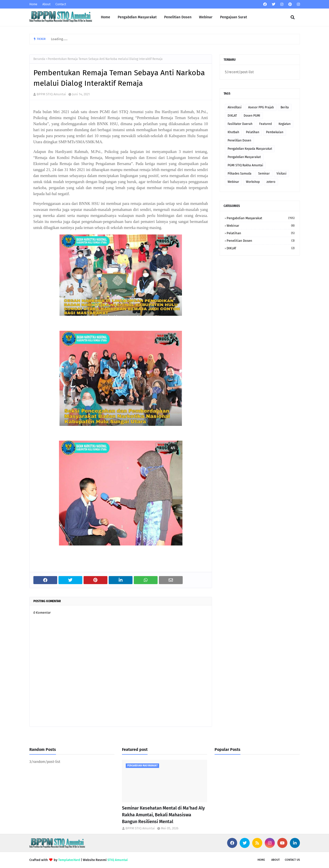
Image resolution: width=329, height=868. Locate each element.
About (46, 4)
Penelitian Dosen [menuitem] (178, 17)
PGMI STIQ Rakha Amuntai (245, 165)
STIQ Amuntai (118, 860)
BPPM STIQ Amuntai (51, 94)
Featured (266, 124)
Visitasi (281, 174)
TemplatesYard (69, 860)
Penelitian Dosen (239, 140)
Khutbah (233, 132)
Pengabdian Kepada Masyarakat (250, 149)
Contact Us (292, 860)
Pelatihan (253, 132)
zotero (271, 182)
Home (33, 4)
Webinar (233, 182)
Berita (285, 107)
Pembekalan (275, 132)
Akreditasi (235, 107)
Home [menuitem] (106, 17)
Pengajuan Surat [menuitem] (234, 17)
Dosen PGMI (252, 116)
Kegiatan (285, 124)
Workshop (253, 182)
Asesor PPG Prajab (261, 107)
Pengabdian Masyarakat (244, 157)
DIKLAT (232, 116)
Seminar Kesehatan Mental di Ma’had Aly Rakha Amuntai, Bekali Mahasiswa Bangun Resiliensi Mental (163, 815)
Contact (61, 4)
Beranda (39, 59)
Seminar (264, 174)
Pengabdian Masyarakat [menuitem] (137, 17)
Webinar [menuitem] (206, 17)
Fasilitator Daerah (240, 124)
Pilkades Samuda (240, 174)
